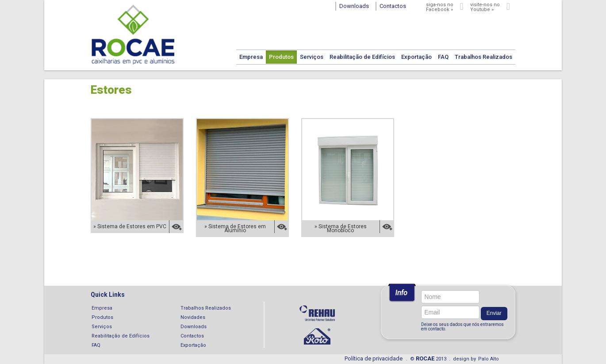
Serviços (312, 57)
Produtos (281, 57)
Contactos (192, 336)
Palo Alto (489, 359)
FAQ (443, 57)
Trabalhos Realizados (483, 57)
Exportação (416, 57)
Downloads (194, 327)
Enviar (494, 313)
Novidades (193, 317)
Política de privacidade (374, 358)
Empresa (251, 57)
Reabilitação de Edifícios (362, 57)
